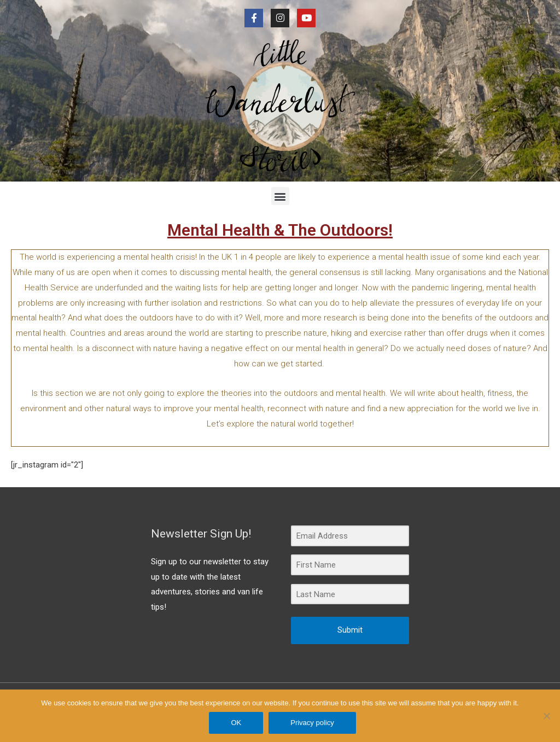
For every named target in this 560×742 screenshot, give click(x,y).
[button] (280, 196)
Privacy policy (313, 723)
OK (237, 723)
